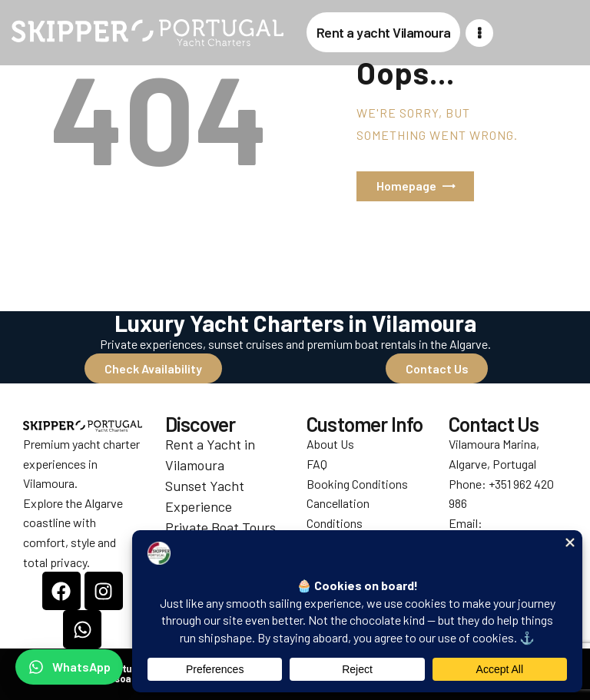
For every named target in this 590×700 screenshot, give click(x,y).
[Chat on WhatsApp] (69, 667)
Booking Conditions (357, 484)
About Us (330, 444)
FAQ (317, 464)
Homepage (406, 186)
